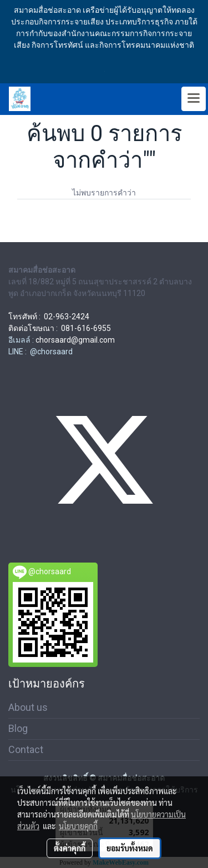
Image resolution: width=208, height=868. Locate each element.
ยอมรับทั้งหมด (130, 848)
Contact (26, 749)
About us (28, 707)
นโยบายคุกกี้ (78, 826)
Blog (18, 728)
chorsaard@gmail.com (75, 340)
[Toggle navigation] (194, 99)
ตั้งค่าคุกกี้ (70, 848)
